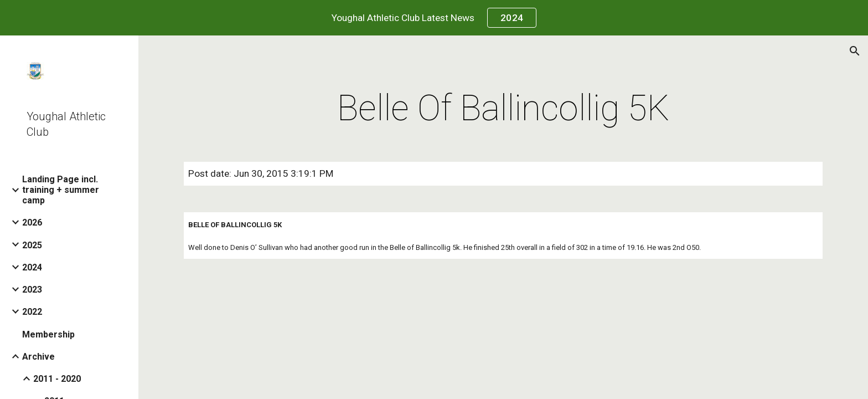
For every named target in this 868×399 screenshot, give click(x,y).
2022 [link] (32, 312)
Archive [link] (38, 357)
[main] (503, 109)
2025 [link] (32, 245)
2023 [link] (32, 290)
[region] (434, 18)
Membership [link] (48, 334)
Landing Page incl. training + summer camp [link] (61, 190)
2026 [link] (32, 222)
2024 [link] (32, 267)
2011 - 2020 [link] (57, 379)
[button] (855, 51)
